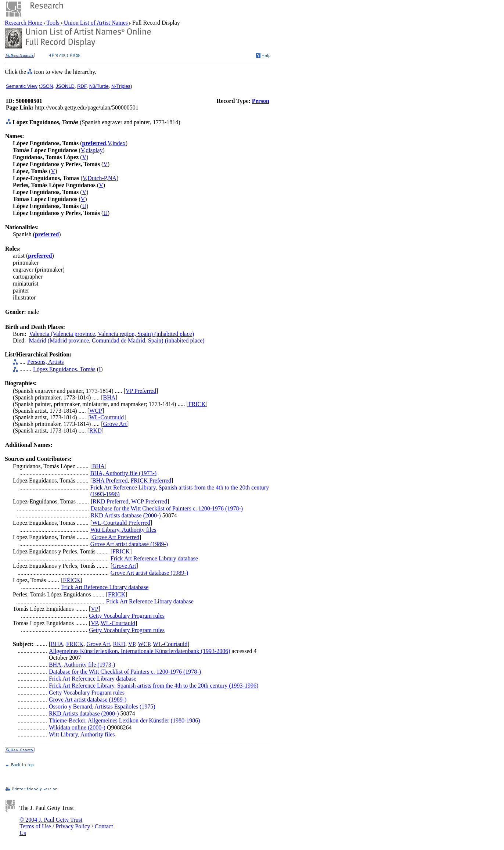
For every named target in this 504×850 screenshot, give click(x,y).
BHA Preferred (110, 480)
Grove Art (115, 424)
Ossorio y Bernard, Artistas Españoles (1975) (102, 706)
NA (112, 178)
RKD (96, 431)
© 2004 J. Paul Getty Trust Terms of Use (51, 823)
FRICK (197, 404)
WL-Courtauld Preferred (121, 523)
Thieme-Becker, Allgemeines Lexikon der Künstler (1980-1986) (125, 720)
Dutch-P (97, 178)
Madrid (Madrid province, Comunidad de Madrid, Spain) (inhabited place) (117, 340)
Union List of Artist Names (96, 23)
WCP (96, 411)
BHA (109, 397)
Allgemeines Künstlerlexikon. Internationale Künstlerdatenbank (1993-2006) (140, 651)
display (94, 150)
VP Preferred (141, 391)
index (119, 143)
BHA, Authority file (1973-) (123, 473)
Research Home (24, 23)
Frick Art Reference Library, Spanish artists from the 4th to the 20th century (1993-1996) (154, 686)
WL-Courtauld (107, 417)
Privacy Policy (73, 826)
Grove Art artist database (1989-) (129, 544)
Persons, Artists (46, 362)
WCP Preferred (149, 501)
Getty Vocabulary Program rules (127, 616)
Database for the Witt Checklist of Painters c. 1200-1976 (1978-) (167, 508)
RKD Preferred (110, 501)
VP (94, 609)
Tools (53, 23)
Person (261, 101)
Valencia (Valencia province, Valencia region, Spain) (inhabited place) (111, 334)
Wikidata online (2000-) (77, 727)
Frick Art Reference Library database (154, 558)
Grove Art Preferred (116, 537)
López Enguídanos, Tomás (64, 369)
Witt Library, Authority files (123, 530)
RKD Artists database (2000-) (126, 515)
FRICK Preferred (151, 480)
